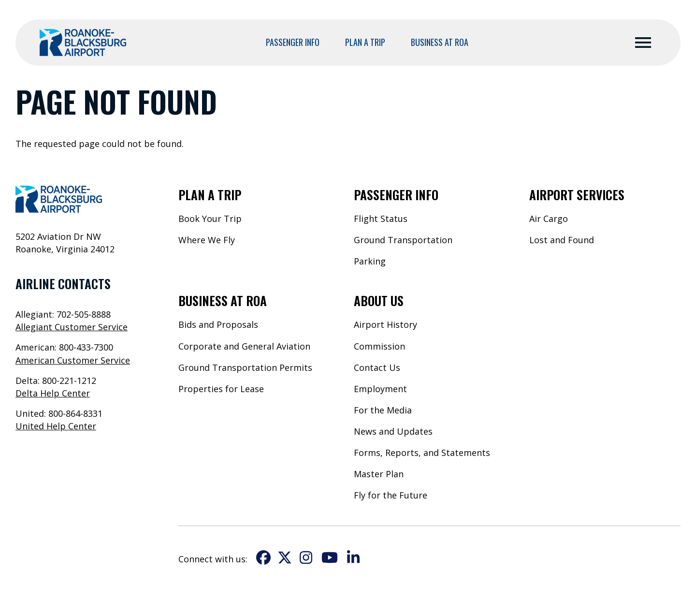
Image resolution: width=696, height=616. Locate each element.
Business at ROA (440, 42)
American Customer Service (73, 360)
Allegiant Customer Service (72, 327)
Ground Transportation (403, 240)
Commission (379, 346)
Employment (380, 389)
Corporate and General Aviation (244, 346)
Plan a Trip (365, 42)
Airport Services (577, 194)
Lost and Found (562, 240)
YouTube (330, 557)
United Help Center (56, 426)
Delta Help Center (53, 393)
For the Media (383, 410)
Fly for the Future (391, 495)
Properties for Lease (221, 389)
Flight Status (381, 219)
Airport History (385, 324)
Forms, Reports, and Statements (422, 453)
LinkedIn (353, 557)
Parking (370, 261)
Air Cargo (549, 219)
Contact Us (377, 367)
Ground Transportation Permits (245, 367)
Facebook (263, 557)
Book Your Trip (210, 219)
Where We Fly (207, 240)
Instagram (306, 557)
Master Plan (379, 474)
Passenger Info (293, 42)
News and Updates (393, 431)
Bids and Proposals (218, 324)
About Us (379, 300)
